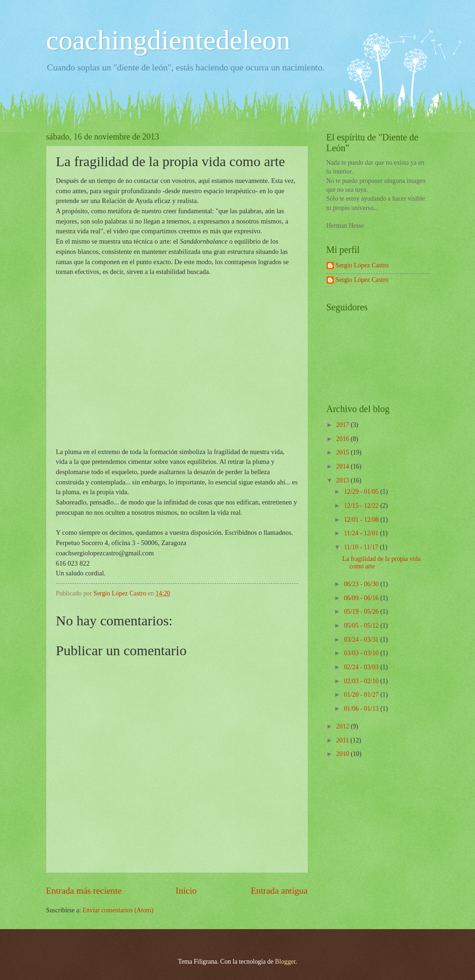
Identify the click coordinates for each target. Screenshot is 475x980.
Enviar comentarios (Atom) (118, 910)
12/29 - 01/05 (362, 492)
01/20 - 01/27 (362, 695)
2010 (344, 754)
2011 (344, 740)
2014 (344, 466)
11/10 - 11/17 (362, 547)
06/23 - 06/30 (362, 584)
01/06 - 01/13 (362, 709)
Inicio (186, 891)
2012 (344, 726)
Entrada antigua (279, 891)
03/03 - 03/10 (362, 653)
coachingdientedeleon (168, 40)
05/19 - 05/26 (362, 612)
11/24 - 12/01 (362, 533)
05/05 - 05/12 (362, 626)
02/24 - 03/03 (362, 667)
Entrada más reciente (84, 891)
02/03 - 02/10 (362, 681)
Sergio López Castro (362, 265)
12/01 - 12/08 (362, 520)
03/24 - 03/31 (362, 640)
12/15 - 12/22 (362, 506)
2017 (344, 425)
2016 (344, 439)
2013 (344, 480)
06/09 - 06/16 (362, 598)
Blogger (285, 962)
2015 (344, 452)
